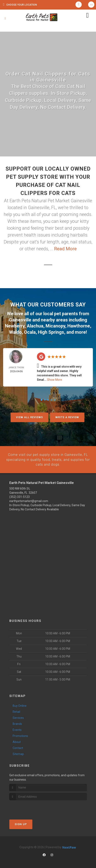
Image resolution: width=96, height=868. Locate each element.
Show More (55, 379)
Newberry (15, 325)
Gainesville (20, 320)
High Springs (51, 332)
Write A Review (67, 417)
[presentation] (31, 807)
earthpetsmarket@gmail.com (29, 500)
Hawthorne (79, 325)
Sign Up (21, 823)
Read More (65, 249)
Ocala (30, 332)
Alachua (35, 325)
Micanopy (55, 325)
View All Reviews (29, 417)
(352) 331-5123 (19, 496)
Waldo (15, 332)
